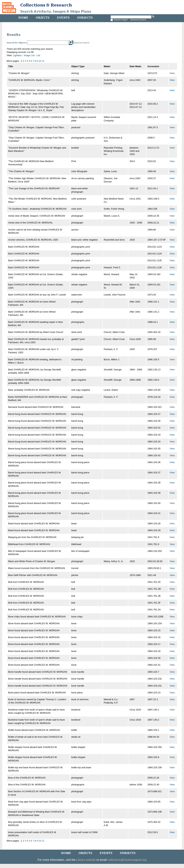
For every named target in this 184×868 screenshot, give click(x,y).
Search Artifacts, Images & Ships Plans (56, 12)
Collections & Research (46, 5)
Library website (86, 860)
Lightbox (17, 55)
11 (43, 61)
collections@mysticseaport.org (127, 860)
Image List (29, 55)
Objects (43, 18)
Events (63, 18)
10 (40, 61)
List (38, 55)
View (172, 73)
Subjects (85, 18)
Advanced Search (138, 20)
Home (23, 18)
